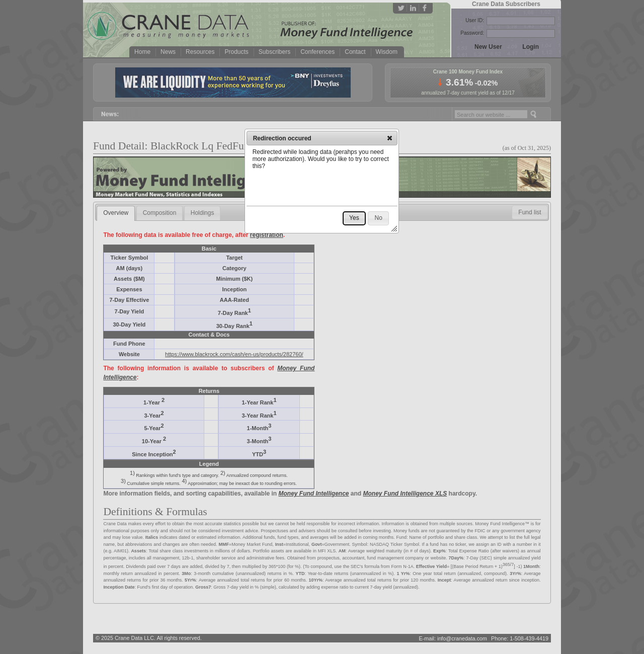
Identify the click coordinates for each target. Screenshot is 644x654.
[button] (390, 138)
